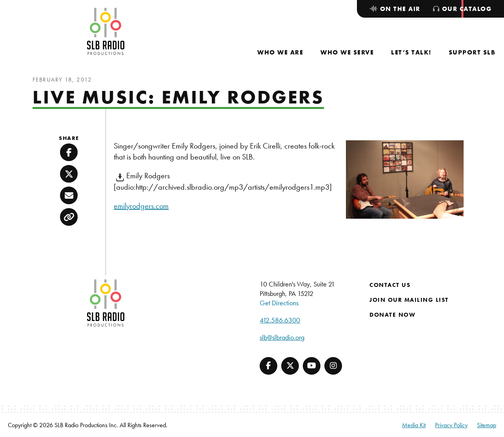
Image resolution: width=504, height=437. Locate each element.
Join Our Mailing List (409, 300)
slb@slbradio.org (282, 337)
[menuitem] (280, 52)
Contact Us (390, 285)
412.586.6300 (280, 320)
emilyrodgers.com (141, 206)
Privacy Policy (451, 425)
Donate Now (392, 315)
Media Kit (414, 425)
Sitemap (487, 425)
